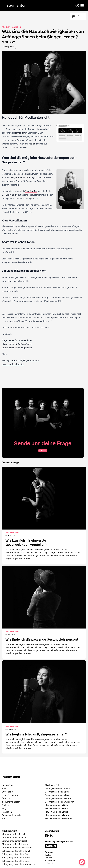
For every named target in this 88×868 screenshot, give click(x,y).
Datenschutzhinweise (12, 815)
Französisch (50, 861)
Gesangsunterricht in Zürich (58, 789)
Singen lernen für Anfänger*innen (26, 178)
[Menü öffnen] (82, 5)
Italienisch (49, 863)
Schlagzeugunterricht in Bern (16, 854)
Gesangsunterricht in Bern (57, 792)
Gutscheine (7, 792)
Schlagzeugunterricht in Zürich (16, 851)
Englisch (48, 858)
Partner (5, 805)
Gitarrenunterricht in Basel (14, 841)
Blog (33, 144)
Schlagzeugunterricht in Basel (16, 858)
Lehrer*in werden (10, 795)
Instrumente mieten (11, 802)
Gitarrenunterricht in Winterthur (17, 848)
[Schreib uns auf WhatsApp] (82, 862)
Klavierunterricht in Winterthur (59, 819)
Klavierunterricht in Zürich (57, 805)
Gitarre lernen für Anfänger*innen (17, 348)
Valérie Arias (31, 191)
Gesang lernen (9, 47)
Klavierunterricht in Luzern (57, 815)
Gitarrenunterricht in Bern (14, 838)
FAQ (4, 789)
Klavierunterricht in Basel (57, 812)
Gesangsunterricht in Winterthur (60, 802)
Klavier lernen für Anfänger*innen (17, 344)
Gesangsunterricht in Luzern (58, 799)
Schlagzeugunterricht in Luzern (16, 861)
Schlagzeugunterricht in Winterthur (18, 864)
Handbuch (20, 133)
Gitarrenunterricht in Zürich (14, 834)
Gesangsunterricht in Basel (58, 795)
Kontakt (43, 450)
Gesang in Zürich (9, 195)
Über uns (6, 799)
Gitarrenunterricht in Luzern (15, 844)
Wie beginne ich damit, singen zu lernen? (20, 361)
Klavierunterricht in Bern (56, 809)
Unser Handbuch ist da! (13, 364)
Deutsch (48, 855)
